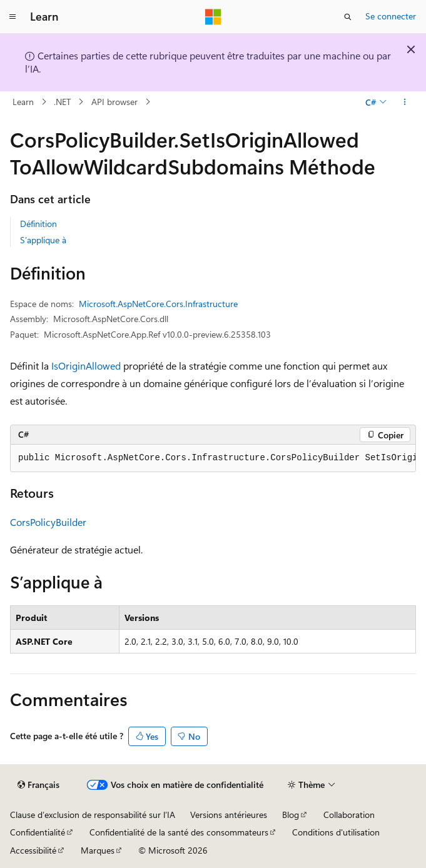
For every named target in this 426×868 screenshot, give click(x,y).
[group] (213, 458)
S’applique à (43, 240)
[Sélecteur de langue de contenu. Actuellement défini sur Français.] (38, 785)
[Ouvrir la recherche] (348, 17)
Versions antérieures (229, 815)
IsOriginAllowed (86, 366)
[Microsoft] (213, 17)
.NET (62, 102)
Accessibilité (33, 850)
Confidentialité (38, 832)
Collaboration (349, 815)
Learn (23, 102)
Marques (98, 850)
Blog (291, 815)
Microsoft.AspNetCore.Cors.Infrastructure (158, 304)
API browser (114, 102)
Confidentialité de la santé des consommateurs (179, 832)
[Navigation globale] (13, 17)
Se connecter (391, 16)
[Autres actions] (405, 102)
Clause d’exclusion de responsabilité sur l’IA (93, 815)
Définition (38, 224)
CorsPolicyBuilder (48, 522)
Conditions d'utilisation (336, 832)
